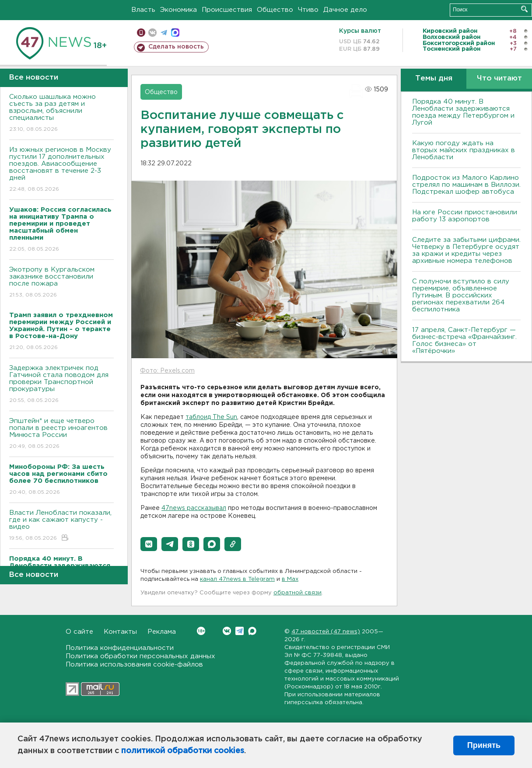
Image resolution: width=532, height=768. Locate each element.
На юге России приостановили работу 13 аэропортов (465, 216)
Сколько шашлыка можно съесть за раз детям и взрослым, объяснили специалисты (61, 113)
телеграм (164, 33)
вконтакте (152, 33)
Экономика (178, 10)
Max (252, 631)
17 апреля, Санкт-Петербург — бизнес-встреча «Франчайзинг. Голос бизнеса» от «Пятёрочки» (464, 340)
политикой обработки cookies (183, 751)
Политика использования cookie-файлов (134, 665)
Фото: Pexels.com (167, 371)
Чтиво (308, 10)
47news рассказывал (194, 508)
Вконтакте (201, 631)
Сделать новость (176, 47)
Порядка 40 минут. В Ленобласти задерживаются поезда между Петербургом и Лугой (463, 112)
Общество (275, 10)
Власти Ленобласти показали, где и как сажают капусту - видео (61, 526)
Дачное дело (345, 10)
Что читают (499, 79)
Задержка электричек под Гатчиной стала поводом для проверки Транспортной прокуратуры (61, 385)
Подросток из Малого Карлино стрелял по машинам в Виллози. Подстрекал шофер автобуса (466, 185)
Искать (524, 9)
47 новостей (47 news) (326, 632)
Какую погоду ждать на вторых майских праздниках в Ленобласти (464, 150)
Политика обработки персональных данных (140, 656)
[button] (149, 544)
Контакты (120, 632)
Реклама (162, 632)
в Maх (290, 579)
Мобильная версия (141, 33)
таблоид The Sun (211, 417)
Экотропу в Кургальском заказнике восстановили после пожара (61, 283)
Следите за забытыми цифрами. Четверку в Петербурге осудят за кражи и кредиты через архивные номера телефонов (466, 250)
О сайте (79, 632)
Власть (143, 10)
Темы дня (434, 79)
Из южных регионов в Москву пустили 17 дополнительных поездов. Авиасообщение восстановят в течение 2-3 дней (61, 170)
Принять (484, 745)
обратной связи (297, 593)
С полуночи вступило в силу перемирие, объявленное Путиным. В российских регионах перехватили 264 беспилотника (461, 295)
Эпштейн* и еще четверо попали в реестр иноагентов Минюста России (61, 434)
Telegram (240, 631)
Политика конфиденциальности (120, 648)
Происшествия (227, 10)
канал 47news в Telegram (237, 579)
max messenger (175, 33)
